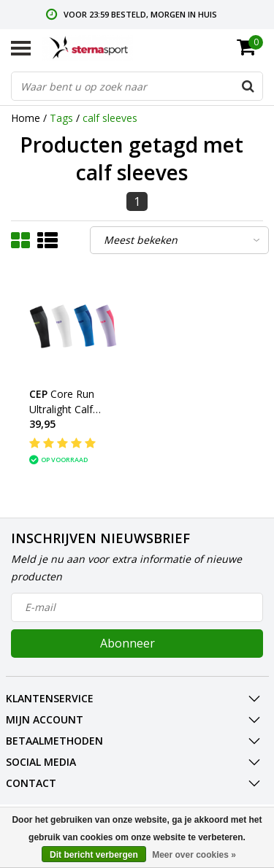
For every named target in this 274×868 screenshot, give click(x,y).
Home (26, 118)
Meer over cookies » (194, 855)
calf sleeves (110, 118)
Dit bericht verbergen (94, 855)
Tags (61, 118)
